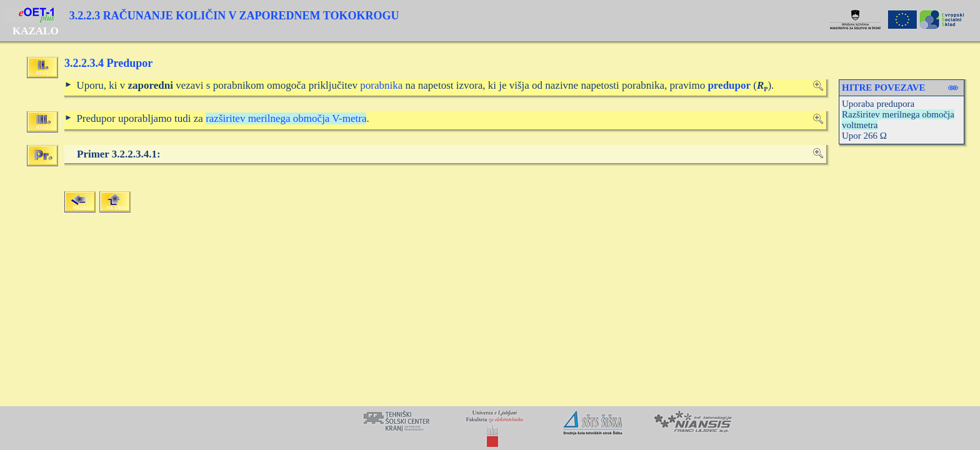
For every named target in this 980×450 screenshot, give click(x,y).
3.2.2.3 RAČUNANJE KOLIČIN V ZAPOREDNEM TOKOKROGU (234, 16)
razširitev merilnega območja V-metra (286, 118)
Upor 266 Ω (864, 136)
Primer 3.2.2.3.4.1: (119, 154)
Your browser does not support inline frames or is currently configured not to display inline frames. (490, 428)
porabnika (381, 85)
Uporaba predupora (878, 104)
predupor (729, 85)
